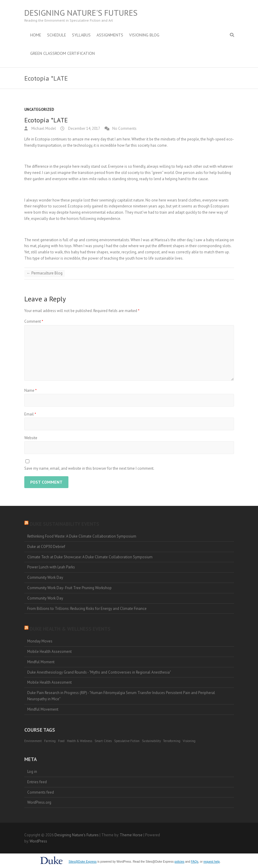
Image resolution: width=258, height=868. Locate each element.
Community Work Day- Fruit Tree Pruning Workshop (69, 588)
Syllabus (81, 35)
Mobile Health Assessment (49, 652)
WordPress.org (39, 802)
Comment (34, 321)
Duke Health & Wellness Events (70, 629)
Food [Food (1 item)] (61, 741)
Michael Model (43, 128)
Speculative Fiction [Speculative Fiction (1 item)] (127, 741)
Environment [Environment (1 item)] (33, 741)
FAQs (195, 862)
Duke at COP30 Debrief (46, 547)
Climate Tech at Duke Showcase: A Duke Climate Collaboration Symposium (90, 557)
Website (31, 438)
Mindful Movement (43, 709)
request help (212, 862)
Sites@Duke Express (82, 862)
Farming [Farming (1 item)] (50, 741)
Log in (32, 772)
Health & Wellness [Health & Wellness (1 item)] (80, 741)
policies (179, 862)
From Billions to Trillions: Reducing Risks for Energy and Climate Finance (87, 609)
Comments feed (41, 792)
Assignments (110, 35)
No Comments (124, 128)
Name (31, 390)
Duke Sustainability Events (64, 524)
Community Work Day (45, 577)
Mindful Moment (41, 662)
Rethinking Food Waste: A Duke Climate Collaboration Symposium (82, 536)
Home (36, 35)
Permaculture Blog (45, 273)
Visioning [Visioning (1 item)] (189, 741)
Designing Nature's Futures (81, 13)
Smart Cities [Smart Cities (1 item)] (103, 741)
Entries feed (37, 782)
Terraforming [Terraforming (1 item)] (172, 741)
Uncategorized (39, 110)
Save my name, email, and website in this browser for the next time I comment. (89, 468)
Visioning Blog (144, 35)
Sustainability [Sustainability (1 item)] (151, 741)
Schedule (57, 35)
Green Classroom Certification (63, 53)
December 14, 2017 (84, 128)
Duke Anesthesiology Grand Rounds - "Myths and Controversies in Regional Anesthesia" (99, 672)
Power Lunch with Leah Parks (51, 567)
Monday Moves (40, 641)
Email (30, 414)
